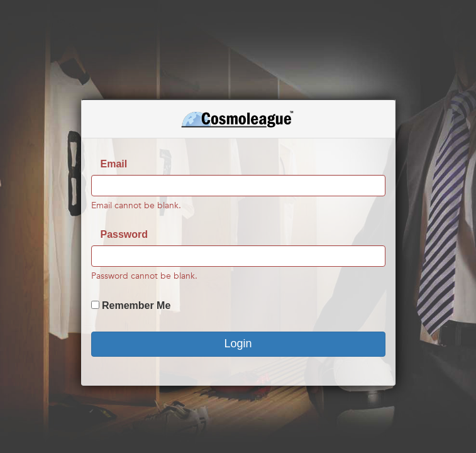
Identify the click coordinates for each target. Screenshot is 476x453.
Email (114, 164)
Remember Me (136, 305)
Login (238, 344)
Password (125, 234)
